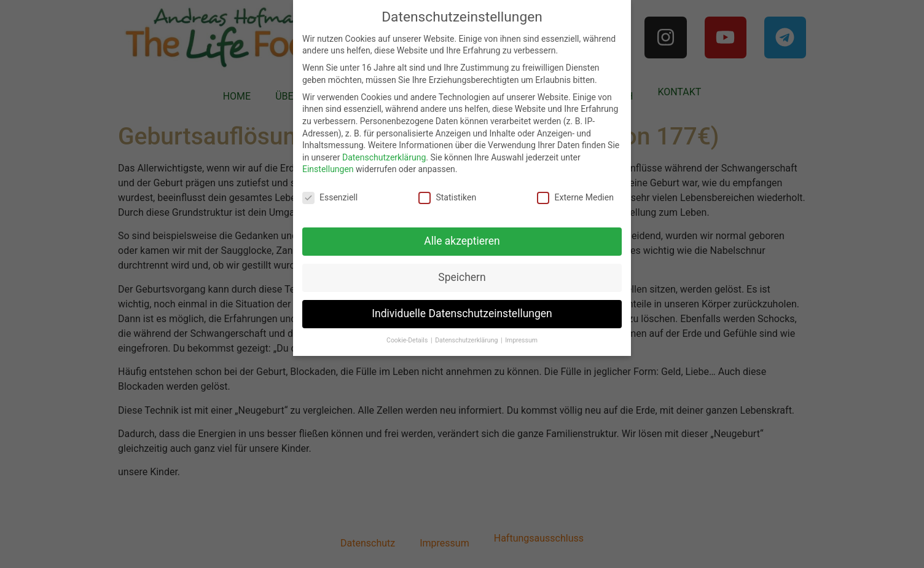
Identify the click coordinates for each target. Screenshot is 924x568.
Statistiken (447, 198)
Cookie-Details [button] (408, 340)
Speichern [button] (462, 277)
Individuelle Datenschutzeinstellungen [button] (462, 314)
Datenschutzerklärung (384, 157)
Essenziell (330, 198)
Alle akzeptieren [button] (462, 241)
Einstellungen (328, 169)
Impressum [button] (521, 340)
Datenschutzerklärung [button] (467, 340)
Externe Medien (575, 198)
